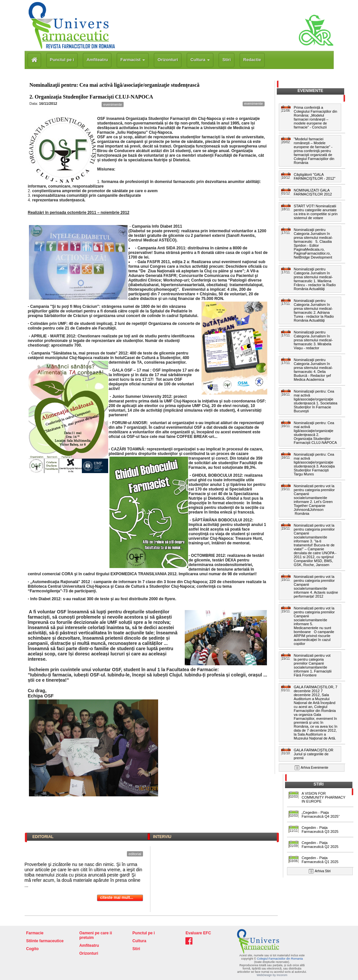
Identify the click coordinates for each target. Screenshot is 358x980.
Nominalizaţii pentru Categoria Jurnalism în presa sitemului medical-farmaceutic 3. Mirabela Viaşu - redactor (313, 340)
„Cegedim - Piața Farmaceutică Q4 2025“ (321, 814)
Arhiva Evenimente (315, 768)
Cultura (200, 60)
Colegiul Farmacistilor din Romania (280, 959)
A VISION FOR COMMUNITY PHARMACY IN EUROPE (324, 797)
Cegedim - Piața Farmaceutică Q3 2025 (320, 830)
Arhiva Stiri (322, 871)
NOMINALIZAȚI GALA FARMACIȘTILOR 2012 (313, 192)
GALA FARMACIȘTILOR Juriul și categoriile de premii (314, 754)
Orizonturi (168, 60)
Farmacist (133, 60)
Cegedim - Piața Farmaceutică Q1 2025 (320, 860)
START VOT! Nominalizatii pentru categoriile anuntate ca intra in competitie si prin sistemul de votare (316, 212)
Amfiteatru (97, 60)
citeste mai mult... (117, 898)
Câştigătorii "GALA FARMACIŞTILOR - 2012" (316, 176)
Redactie (252, 60)
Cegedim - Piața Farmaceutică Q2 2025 (320, 845)
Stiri (226, 60)
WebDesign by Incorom (272, 975)
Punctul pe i (62, 60)
